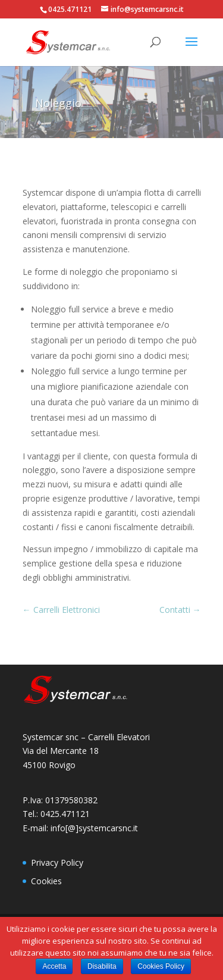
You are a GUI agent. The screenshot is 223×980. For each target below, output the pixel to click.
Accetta (54, 966)
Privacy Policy (57, 862)
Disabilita (102, 966)
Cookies (46, 881)
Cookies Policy (161, 966)
